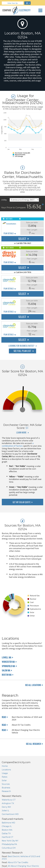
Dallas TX (6, 834)
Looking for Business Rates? (21, 346)
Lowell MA (7, 657)
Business (6, 788)
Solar (4, 780)
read (4, 717)
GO (27, 3)
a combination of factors (18, 444)
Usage (5, 773)
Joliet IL (5, 811)
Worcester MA (8, 662)
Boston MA (7, 675)
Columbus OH (9, 848)
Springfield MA (8, 666)
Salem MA (6, 670)
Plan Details (9, 233)
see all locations (33, 685)
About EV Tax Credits (18, 862)
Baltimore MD (8, 823)
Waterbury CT (9, 800)
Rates (4, 777)
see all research (33, 744)
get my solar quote (22, 502)
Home (5, 766)
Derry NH (6, 807)
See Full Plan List (22, 351)
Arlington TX (8, 803)
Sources (6, 784)
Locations (6, 770)
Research (6, 791)
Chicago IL (7, 826)
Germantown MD (10, 814)
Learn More (21, 432)
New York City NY (10, 841)
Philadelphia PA (9, 844)
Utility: (4, 200)
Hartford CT (8, 837)
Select (22, 239)
